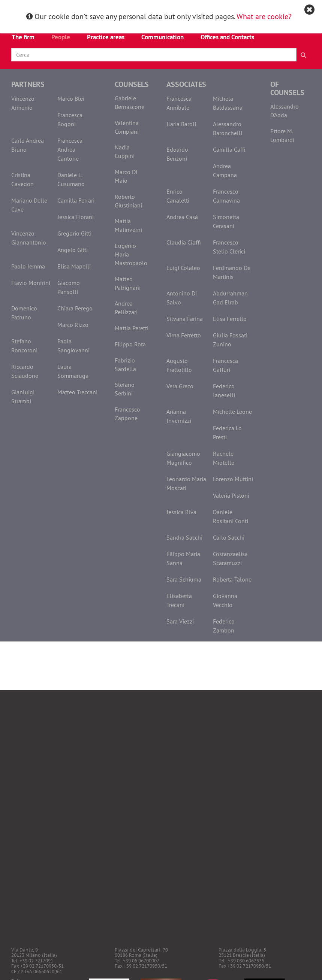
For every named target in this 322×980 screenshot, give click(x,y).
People (61, 37)
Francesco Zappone (127, 414)
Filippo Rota (130, 344)
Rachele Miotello (224, 458)
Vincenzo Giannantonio (29, 238)
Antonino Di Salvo (182, 298)
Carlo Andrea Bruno (28, 145)
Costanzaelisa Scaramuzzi (230, 558)
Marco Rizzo (73, 325)
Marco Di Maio (126, 176)
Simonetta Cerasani (226, 221)
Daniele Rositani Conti (231, 516)
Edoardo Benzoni (177, 154)
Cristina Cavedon (22, 179)
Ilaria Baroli (181, 124)
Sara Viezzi (180, 621)
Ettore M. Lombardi (282, 135)
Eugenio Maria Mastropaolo (131, 254)
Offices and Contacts (227, 37)
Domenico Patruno (24, 313)
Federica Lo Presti (227, 433)
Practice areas (106, 37)
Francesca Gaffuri (225, 365)
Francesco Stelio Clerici (229, 247)
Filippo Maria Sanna (183, 558)
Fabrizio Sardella (125, 365)
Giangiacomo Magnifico (183, 458)
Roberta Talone (232, 579)
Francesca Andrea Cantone (70, 149)
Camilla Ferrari (76, 200)
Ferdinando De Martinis (232, 272)
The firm (23, 37)
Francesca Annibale (179, 103)
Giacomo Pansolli (69, 287)
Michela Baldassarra (228, 103)
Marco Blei (71, 98)
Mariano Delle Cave (29, 205)
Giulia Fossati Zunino (230, 340)
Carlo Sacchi (229, 537)
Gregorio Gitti (74, 233)
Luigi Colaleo (183, 268)
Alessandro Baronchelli (228, 128)
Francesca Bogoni (70, 119)
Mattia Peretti (132, 328)
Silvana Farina (185, 319)
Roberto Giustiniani (128, 201)
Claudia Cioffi (184, 242)
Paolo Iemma (28, 266)
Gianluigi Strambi (23, 397)
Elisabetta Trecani (179, 600)
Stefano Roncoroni (24, 346)
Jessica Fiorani (76, 217)
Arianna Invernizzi (179, 416)
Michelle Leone (232, 412)
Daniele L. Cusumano (71, 179)
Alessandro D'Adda (285, 111)
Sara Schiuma (184, 579)
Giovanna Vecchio (225, 600)
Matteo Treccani (77, 392)
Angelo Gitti (73, 250)
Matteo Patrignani (128, 283)
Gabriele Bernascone (130, 102)
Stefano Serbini (125, 389)
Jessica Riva (181, 512)
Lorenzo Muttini (233, 479)
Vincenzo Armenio (23, 103)
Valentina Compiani (127, 127)
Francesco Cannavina (226, 196)
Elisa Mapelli (74, 266)
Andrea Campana (225, 170)
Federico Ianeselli (224, 391)
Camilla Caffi (229, 149)
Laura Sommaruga (73, 371)
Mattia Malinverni (128, 225)
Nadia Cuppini (125, 151)
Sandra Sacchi (184, 537)
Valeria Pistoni (231, 495)
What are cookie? (264, 16)
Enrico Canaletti (178, 196)
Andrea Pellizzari (126, 308)
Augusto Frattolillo (179, 365)
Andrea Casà (182, 217)
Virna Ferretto (184, 335)
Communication (162, 37)
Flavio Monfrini (31, 283)
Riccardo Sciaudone (25, 371)
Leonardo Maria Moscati (186, 483)
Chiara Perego (75, 308)
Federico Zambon (224, 626)
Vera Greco (180, 386)
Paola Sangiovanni (73, 346)
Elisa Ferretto (230, 319)
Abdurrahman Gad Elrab (230, 298)
